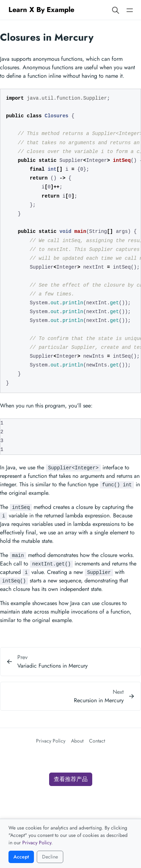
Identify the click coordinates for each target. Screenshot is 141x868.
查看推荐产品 (71, 779)
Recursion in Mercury (99, 700)
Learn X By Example (41, 10)
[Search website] (116, 10)
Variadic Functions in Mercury (52, 666)
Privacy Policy (51, 741)
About (77, 741)
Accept (21, 857)
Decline (50, 857)
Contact (97, 741)
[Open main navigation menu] (130, 10)
